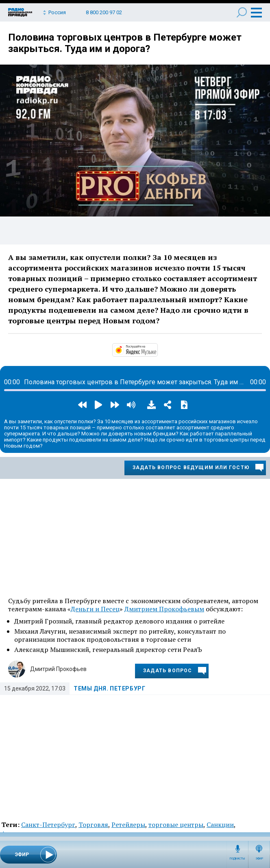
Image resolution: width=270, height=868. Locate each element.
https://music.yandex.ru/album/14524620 (157, 349)
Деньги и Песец (95, 609)
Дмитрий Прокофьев (58, 669)
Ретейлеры (128, 825)
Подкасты (237, 859)
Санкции (220, 825)
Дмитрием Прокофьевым (164, 609)
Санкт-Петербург (48, 825)
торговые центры (176, 825)
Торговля (93, 825)
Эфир (259, 859)
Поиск (242, 12)
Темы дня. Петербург (109, 688)
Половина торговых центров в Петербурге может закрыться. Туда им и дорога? (125, 43)
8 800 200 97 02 (104, 12)
